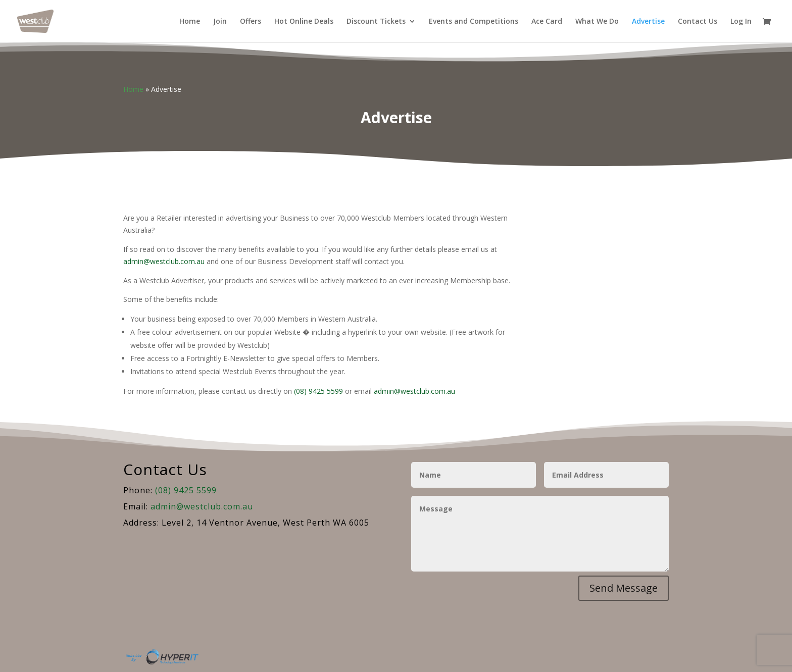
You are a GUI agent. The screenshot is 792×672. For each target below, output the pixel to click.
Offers (251, 22)
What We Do (597, 22)
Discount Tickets (376, 22)
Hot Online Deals (304, 22)
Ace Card (547, 22)
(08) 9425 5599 (318, 391)
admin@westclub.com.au (164, 261)
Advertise (648, 22)
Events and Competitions (474, 22)
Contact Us (698, 22)
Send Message (624, 588)
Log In (741, 22)
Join (220, 22)
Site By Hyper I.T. (161, 657)
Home (190, 22)
